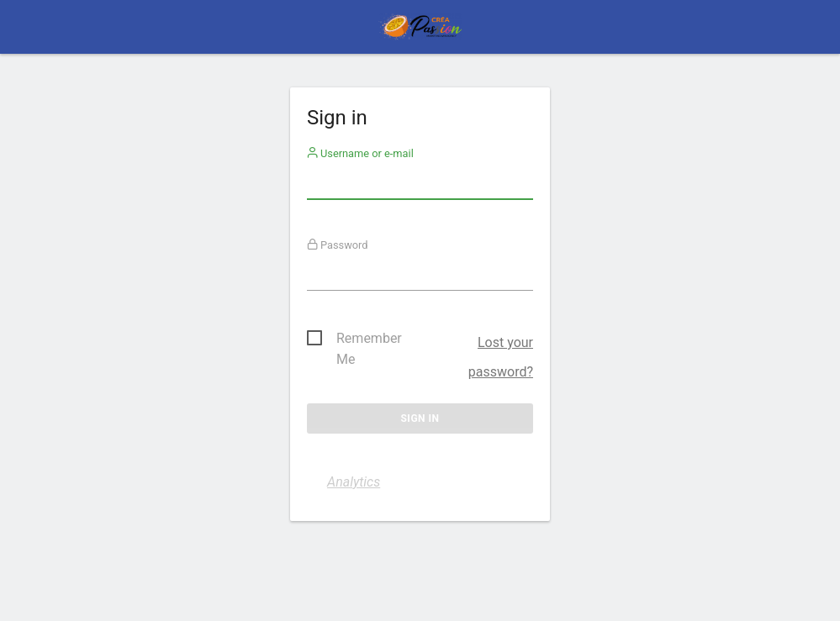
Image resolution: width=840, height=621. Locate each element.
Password (338, 245)
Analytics (354, 482)
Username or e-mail (360, 153)
